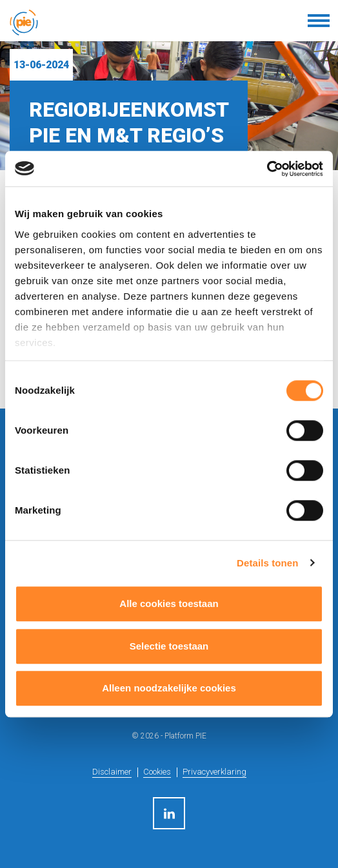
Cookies (157, 772)
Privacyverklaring (214, 772)
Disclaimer (112, 772)
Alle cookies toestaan (169, 603)
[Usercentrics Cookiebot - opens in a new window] (267, 169)
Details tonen (267, 563)
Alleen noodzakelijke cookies (169, 688)
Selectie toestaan (169, 646)
